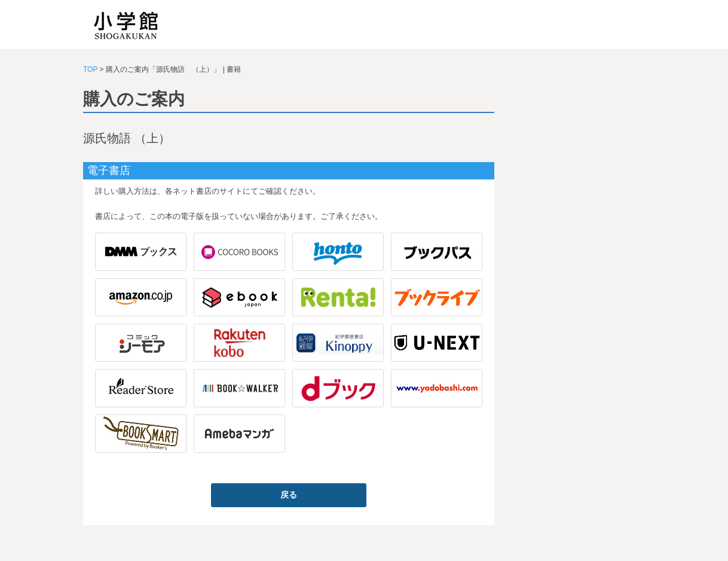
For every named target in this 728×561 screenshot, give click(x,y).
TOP (90, 69)
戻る (289, 495)
